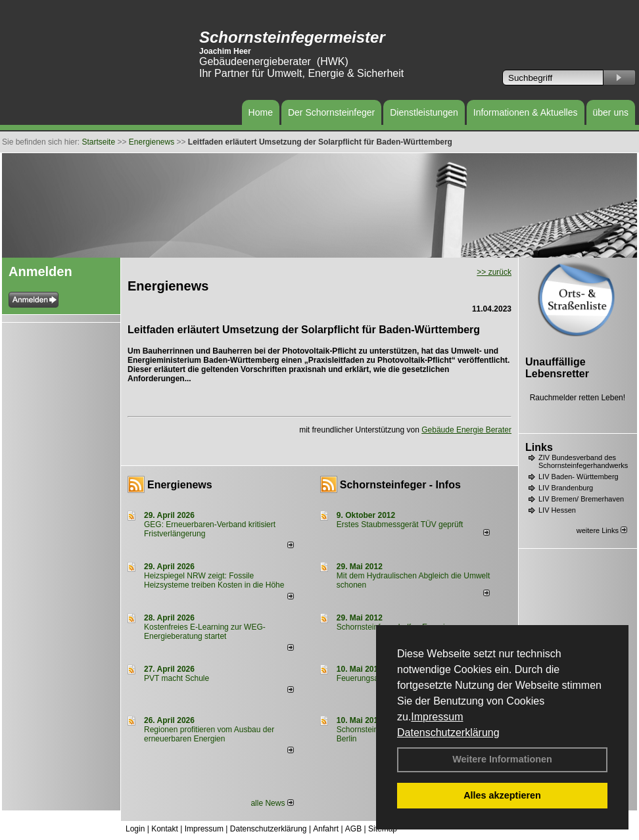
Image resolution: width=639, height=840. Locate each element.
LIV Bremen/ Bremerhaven (581, 499)
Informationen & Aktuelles (526, 112)
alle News (272, 803)
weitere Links (602, 530)
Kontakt (165, 829)
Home (261, 112)
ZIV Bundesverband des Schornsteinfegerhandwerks (583, 461)
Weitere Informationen (502, 759)
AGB (353, 829)
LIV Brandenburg (566, 488)
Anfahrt (326, 829)
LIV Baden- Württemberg (579, 477)
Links (539, 447)
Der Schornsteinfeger (331, 112)
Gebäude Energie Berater (466, 430)
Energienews (180, 485)
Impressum (437, 717)
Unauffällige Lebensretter (557, 368)
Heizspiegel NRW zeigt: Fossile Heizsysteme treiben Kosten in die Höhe (214, 580)
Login (135, 829)
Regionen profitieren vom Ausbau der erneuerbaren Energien (209, 734)
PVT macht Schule (177, 678)
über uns (611, 112)
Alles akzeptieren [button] (502, 795)
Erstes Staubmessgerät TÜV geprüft (400, 525)
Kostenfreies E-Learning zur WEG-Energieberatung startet (205, 632)
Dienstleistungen (424, 112)
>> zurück (494, 272)
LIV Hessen (557, 510)
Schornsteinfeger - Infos (400, 485)
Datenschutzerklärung (448, 733)
